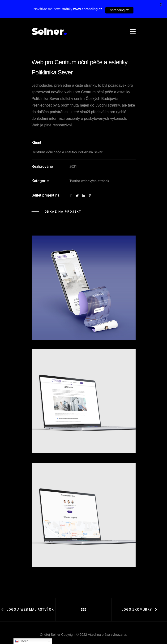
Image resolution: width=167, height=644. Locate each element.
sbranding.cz (119, 10)
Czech (22, 641)
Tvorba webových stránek (89, 181)
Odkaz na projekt (63, 212)
